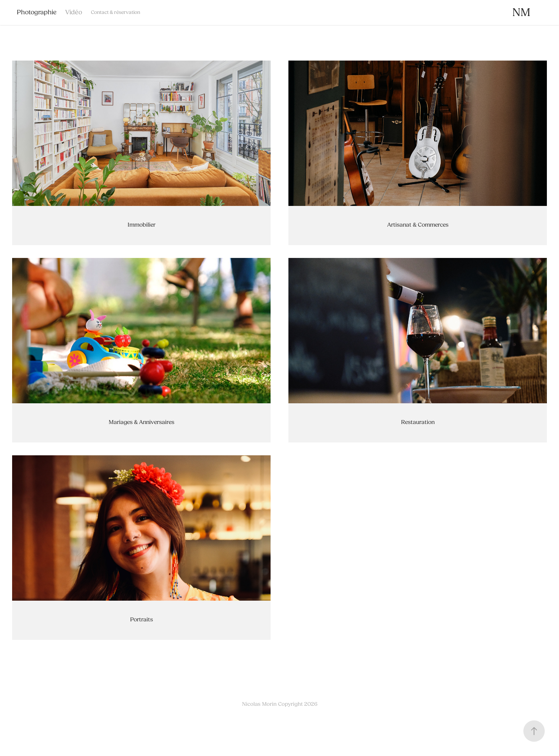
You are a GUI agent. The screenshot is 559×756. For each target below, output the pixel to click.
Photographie (37, 12)
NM (521, 12)
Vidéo (74, 12)
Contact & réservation (116, 12)
